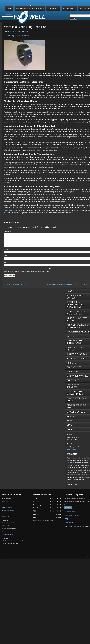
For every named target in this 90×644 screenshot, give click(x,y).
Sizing (66, 521)
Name (6, 252)
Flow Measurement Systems (29, 8)
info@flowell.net (5, 519)
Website (6, 265)
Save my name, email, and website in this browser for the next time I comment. (27, 274)
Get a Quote (68, 510)
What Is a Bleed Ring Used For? (26, 27)
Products (52, 8)
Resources (68, 8)
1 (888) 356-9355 (10, 513)
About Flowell (68, 525)
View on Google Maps (7, 535)
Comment (7, 232)
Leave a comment (22, 36)
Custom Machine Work (71, 518)
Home (9, 8)
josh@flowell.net (76, 450)
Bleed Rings (10, 36)
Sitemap (27, 559)
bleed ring (9, 85)
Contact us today (10, 211)
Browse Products (69, 514)
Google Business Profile (7, 537)
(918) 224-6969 (72, 452)
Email (6, 258)
